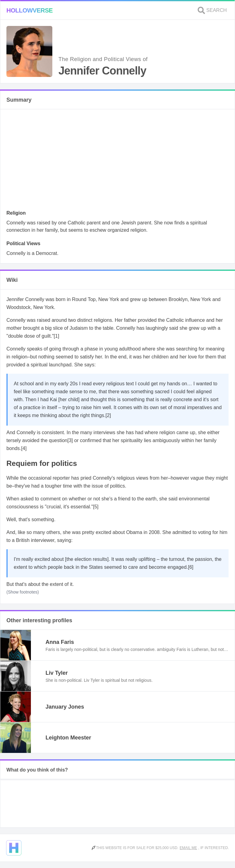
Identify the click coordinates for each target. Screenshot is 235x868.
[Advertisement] (117, 161)
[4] (24, 448)
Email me (188, 848)
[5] (96, 507)
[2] (108, 415)
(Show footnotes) (23, 592)
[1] (57, 336)
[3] (70, 440)
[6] (191, 567)
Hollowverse (30, 10)
